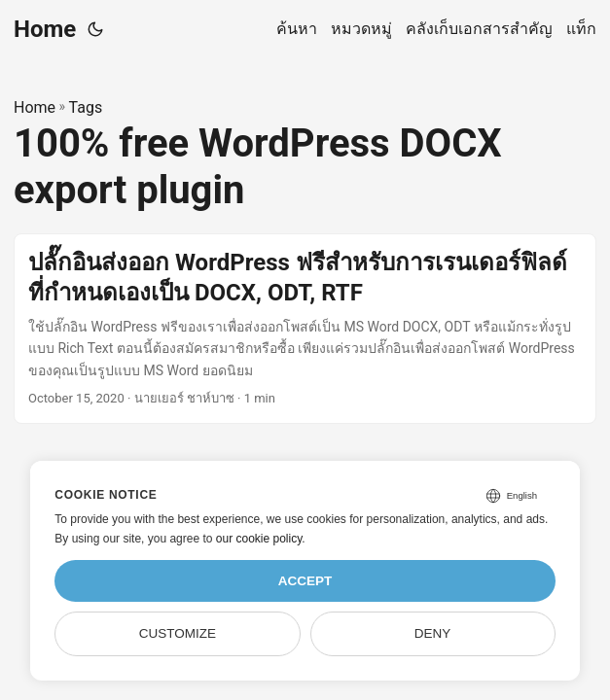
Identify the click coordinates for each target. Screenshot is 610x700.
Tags (86, 107)
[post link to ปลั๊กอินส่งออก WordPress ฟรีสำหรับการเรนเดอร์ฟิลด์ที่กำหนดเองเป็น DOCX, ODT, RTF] (305, 329)
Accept (305, 581)
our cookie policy (259, 539)
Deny (433, 633)
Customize (178, 633)
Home (45, 29)
